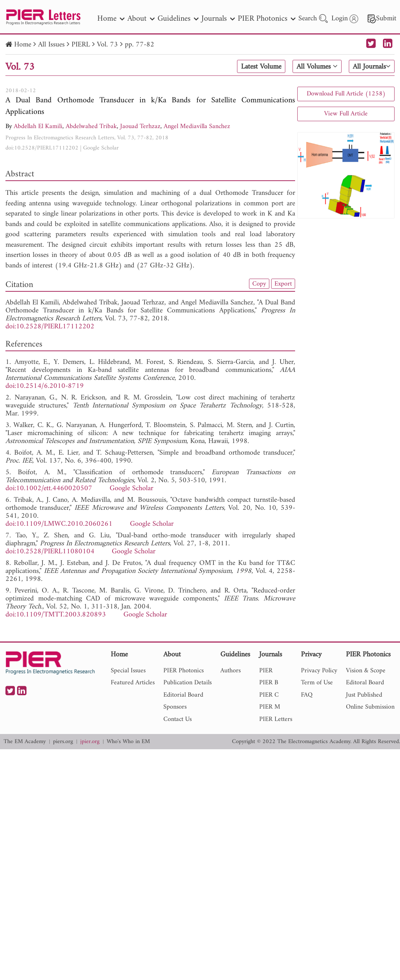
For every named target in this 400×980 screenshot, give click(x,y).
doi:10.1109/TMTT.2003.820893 (56, 615)
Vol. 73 (107, 45)
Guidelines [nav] (178, 19)
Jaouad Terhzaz (140, 126)
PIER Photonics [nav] (267, 19)
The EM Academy (25, 742)
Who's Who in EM (128, 742)
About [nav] (141, 19)
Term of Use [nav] (317, 683)
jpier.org (90, 742)
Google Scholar (101, 148)
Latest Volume (261, 67)
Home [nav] (111, 19)
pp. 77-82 (140, 45)
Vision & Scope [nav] (366, 671)
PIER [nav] (266, 671)
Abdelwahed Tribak (91, 126)
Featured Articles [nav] (133, 683)
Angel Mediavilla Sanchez (197, 126)
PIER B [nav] (269, 683)
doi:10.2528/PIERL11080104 (50, 552)
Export (283, 284)
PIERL (81, 45)
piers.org (63, 742)
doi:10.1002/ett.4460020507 (49, 489)
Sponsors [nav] (175, 707)
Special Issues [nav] (128, 671)
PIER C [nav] (269, 695)
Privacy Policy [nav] (319, 671)
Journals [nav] (218, 19)
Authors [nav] (230, 671)
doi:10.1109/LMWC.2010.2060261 (59, 524)
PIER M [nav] (270, 707)
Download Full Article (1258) (346, 94)
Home (23, 45)
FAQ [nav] (307, 695)
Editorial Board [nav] (183, 695)
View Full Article (346, 114)
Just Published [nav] (364, 695)
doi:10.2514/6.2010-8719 (45, 386)
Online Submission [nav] (370, 707)
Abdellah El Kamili (38, 126)
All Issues (51, 45)
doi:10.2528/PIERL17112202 (42, 148)
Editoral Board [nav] (365, 683)
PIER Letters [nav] (276, 719)
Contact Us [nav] (177, 719)
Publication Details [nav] (187, 683)
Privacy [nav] (311, 655)
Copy (259, 284)
